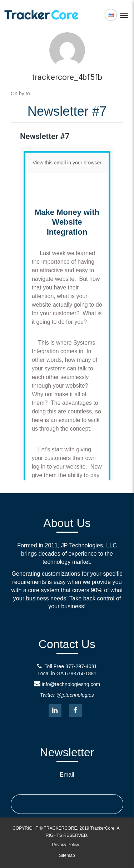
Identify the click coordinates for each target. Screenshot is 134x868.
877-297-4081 (81, 666)
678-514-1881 (81, 673)
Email (67, 775)
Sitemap (67, 855)
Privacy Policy (65, 845)
